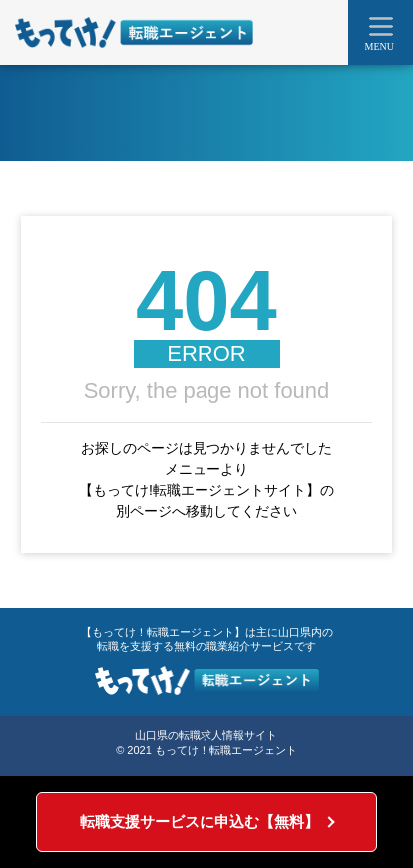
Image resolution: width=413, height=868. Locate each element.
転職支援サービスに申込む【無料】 (200, 822)
